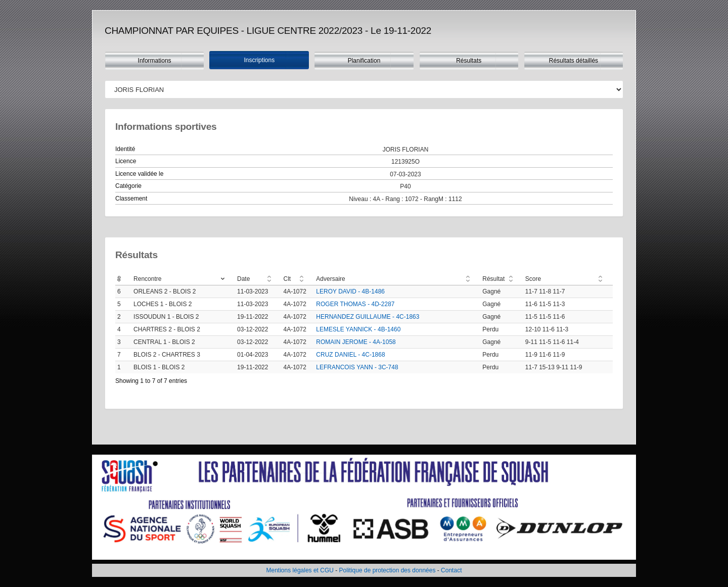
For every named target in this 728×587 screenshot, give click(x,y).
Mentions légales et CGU (300, 570)
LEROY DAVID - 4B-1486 (350, 291)
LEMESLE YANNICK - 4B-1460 (358, 329)
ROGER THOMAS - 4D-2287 (355, 304)
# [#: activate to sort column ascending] (119, 279)
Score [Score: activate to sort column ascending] (533, 279)
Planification (364, 61)
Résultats (469, 61)
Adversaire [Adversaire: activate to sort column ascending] (330, 279)
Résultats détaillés (574, 61)
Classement (131, 199)
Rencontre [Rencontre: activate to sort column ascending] (147, 279)
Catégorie (128, 186)
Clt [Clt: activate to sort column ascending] (287, 279)
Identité (125, 149)
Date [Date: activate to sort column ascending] (243, 279)
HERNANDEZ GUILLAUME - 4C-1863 (368, 317)
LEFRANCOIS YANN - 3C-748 (357, 367)
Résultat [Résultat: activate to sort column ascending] (493, 279)
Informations (155, 61)
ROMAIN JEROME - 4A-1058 (356, 342)
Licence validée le (139, 174)
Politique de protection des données (388, 570)
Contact (451, 570)
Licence (126, 161)
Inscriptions (259, 60)
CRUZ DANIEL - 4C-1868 (350, 355)
